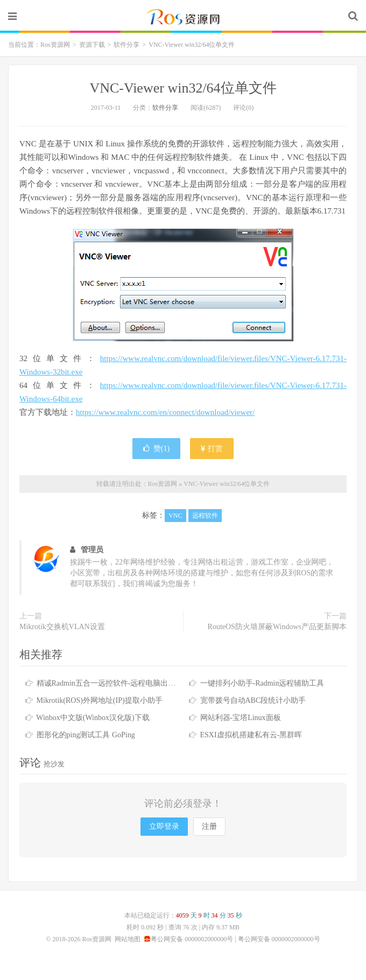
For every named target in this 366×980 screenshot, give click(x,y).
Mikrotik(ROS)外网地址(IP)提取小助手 (100, 700)
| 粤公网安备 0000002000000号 (276, 939)
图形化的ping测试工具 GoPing (86, 735)
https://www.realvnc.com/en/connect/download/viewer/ (165, 412)
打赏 (212, 449)
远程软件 (205, 516)
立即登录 (164, 826)
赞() (156, 449)
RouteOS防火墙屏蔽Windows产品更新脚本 (277, 627)
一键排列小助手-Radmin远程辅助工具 (262, 683)
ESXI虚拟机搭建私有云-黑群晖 (251, 735)
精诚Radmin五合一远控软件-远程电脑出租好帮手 (118, 683)
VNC (175, 516)
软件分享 (126, 45)
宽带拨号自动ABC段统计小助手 (253, 700)
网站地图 (128, 939)
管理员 (92, 550)
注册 (209, 826)
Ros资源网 (183, 17)
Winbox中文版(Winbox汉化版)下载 (93, 718)
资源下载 (92, 45)
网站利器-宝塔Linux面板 (241, 718)
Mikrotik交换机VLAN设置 (62, 627)
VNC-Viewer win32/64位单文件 (183, 88)
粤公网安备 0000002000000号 (192, 939)
